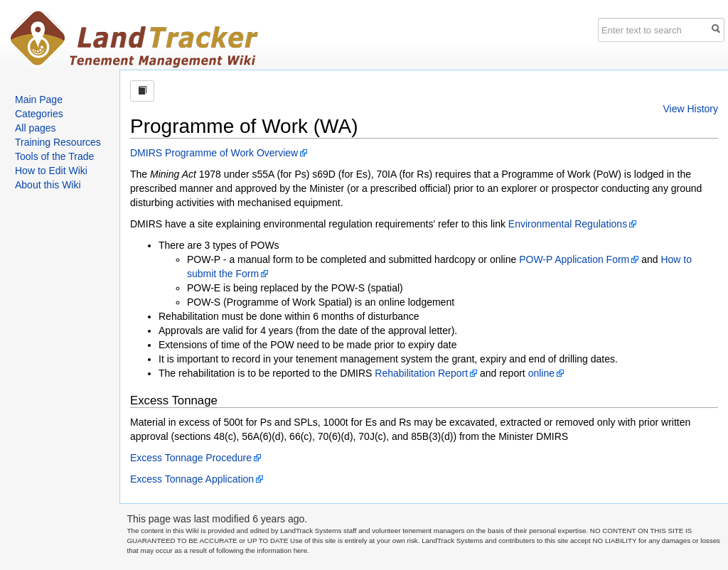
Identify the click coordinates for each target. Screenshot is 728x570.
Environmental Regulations (568, 224)
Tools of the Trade (54, 156)
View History (690, 109)
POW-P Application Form (574, 259)
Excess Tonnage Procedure (191, 458)
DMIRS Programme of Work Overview (214, 153)
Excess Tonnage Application (192, 479)
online (541, 373)
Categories (39, 114)
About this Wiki (48, 185)
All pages (36, 128)
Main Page (39, 100)
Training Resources (58, 142)
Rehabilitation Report (421, 373)
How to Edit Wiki (51, 171)
